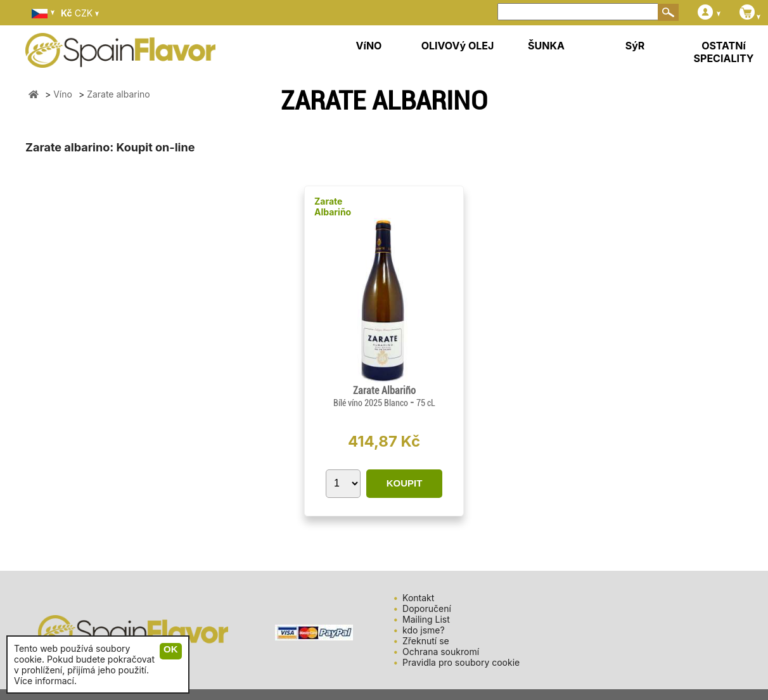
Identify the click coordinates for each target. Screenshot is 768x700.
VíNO (369, 46)
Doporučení (427, 608)
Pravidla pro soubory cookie (461, 662)
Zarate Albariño (333, 207)
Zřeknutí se (426, 641)
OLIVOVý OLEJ (458, 46)
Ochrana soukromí (441, 652)
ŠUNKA (546, 46)
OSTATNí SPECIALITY (724, 52)
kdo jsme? (424, 630)
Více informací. (45, 681)
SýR (635, 46)
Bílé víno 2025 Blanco (372, 403)
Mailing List (426, 619)
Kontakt (418, 598)
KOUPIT (405, 483)
